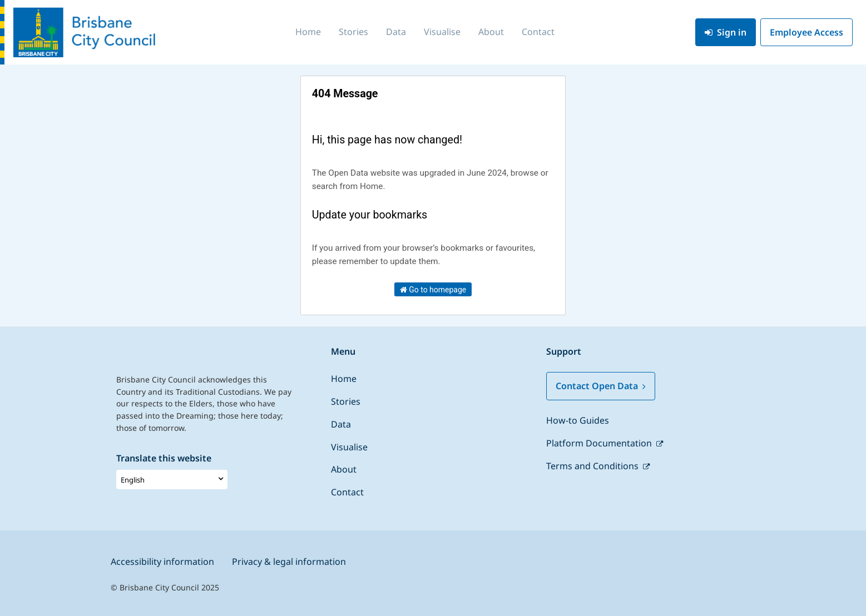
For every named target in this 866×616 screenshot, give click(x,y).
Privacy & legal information (289, 562)
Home (308, 32)
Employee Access (806, 32)
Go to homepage (433, 290)
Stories (353, 32)
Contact (538, 32)
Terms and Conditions (593, 466)
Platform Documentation (600, 443)
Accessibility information (162, 562)
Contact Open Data (601, 386)
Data (396, 32)
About (491, 32)
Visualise (442, 32)
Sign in (726, 32)
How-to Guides (578, 420)
